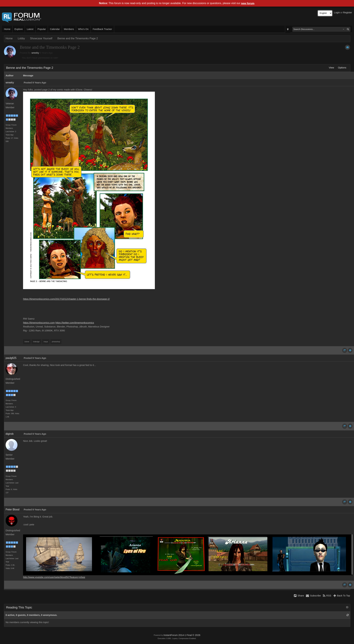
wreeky (35, 53)
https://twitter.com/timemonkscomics (75, 323)
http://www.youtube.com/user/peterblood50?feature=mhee (54, 577)
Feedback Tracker (102, 29)
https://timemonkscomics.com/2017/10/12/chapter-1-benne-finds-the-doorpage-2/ (66, 299)
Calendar (55, 29)
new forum (248, 3)
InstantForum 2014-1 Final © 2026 (182, 635)
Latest (30, 29)
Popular (42, 29)
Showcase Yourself (41, 38)
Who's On (83, 29)
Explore (19, 29)
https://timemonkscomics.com (39, 323)
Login (337, 13)
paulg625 (11, 358)
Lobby (21, 38)
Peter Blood (13, 509)
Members (69, 29)
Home (7, 29)
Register (347, 13)
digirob (10, 434)
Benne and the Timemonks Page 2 (78, 38)
